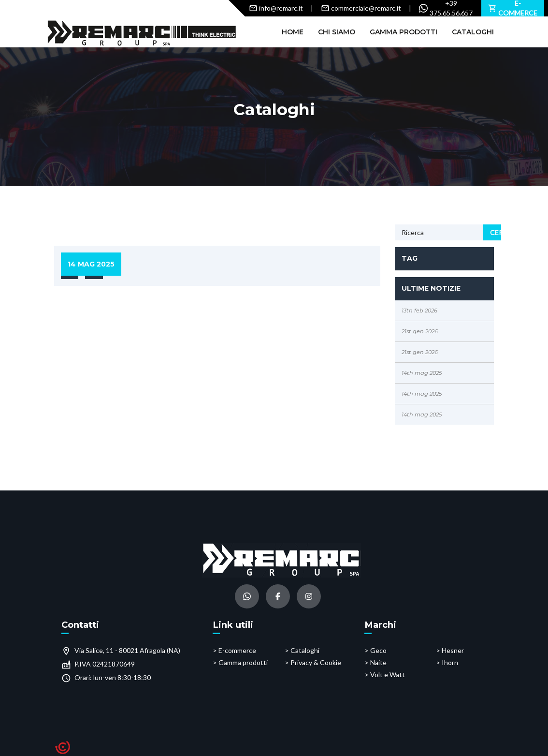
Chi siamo (337, 32)
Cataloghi (473, 32)
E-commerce (237, 650)
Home (293, 32)
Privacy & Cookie (316, 662)
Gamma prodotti (404, 32)
